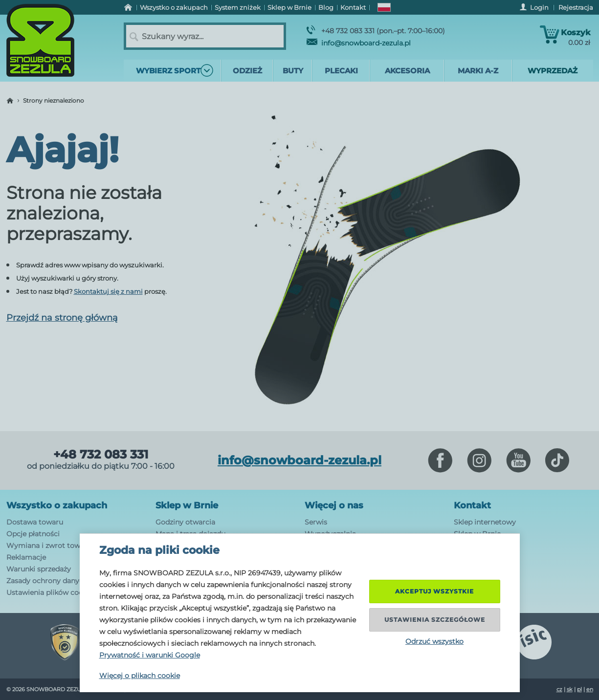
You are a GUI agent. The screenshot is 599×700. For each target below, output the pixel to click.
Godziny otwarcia (185, 522)
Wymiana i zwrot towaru (49, 546)
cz (559, 689)
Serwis (316, 522)
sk (570, 689)
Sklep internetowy (485, 522)
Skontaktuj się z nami (108, 291)
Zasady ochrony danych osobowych (67, 581)
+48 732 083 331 (101, 455)
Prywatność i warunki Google (150, 655)
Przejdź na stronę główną (62, 318)
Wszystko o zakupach (57, 505)
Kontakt (472, 505)
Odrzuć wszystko (434, 641)
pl (579, 689)
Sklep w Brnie (187, 505)
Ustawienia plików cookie (50, 592)
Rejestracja (576, 7)
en (590, 689)
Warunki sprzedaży (39, 569)
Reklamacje (26, 557)
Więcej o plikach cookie (140, 676)
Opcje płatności (33, 534)
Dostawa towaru (35, 522)
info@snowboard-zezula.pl (359, 43)
